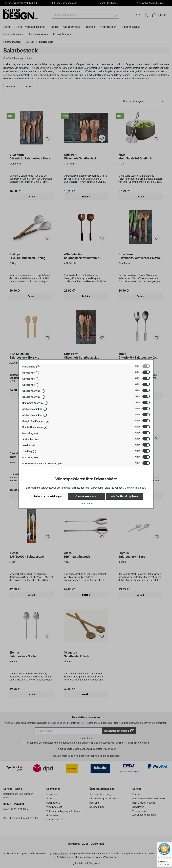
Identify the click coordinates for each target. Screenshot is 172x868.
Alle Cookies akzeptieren (124, 496)
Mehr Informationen (135, 488)
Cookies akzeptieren (86, 496)
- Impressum (86, 503)
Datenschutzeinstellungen (48, 496)
